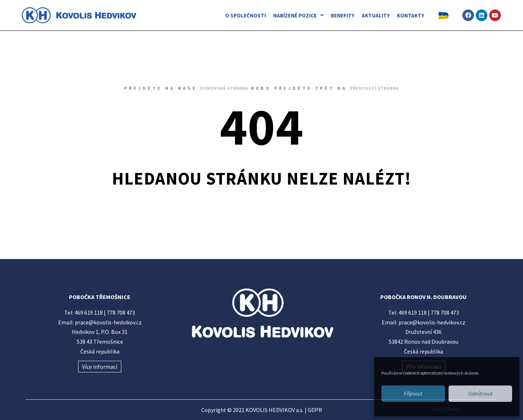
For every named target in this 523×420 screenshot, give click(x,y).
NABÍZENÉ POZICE (298, 15)
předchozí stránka (374, 88)
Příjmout (413, 394)
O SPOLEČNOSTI (246, 15)
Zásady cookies (447, 408)
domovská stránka (224, 88)
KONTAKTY (411, 15)
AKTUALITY (376, 15)
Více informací (100, 367)
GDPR (315, 410)
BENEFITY (343, 15)
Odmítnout (481, 394)
